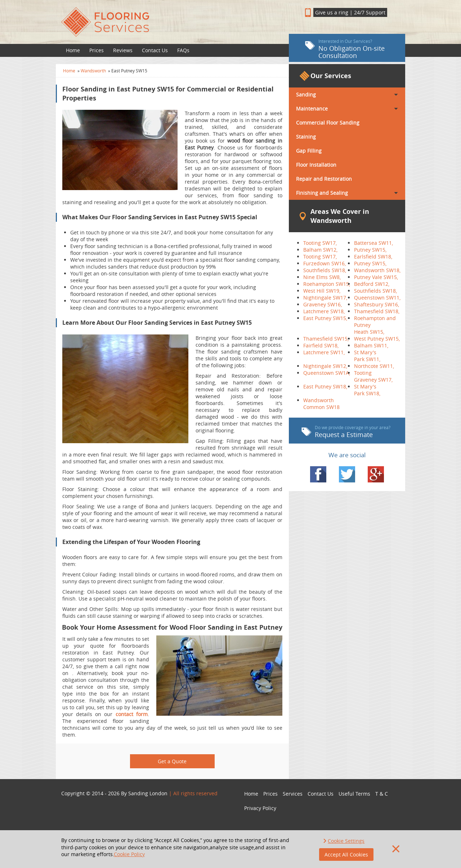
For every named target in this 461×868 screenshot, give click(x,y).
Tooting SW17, (320, 243)
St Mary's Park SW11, (367, 356)
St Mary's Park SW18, (367, 390)
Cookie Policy (129, 854)
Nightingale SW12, (325, 366)
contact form (132, 714)
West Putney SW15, (377, 339)
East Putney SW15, (325, 318)
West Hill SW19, (322, 291)
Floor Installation (316, 165)
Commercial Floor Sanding (328, 123)
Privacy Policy (260, 808)
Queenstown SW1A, (327, 373)
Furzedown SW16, (325, 263)
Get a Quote (172, 761)
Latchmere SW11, (324, 352)
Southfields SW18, (325, 270)
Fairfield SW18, (321, 345)
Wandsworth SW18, (377, 270)
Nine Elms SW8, (322, 277)
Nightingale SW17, (325, 298)
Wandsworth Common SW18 (321, 404)
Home (73, 50)
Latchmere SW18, (324, 311)
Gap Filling (309, 151)
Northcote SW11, (374, 366)
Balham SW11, (371, 345)
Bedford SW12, (372, 284)
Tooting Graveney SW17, (373, 376)
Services (293, 794)
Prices (97, 50)
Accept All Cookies (346, 854)
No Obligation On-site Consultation (345, 49)
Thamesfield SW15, (326, 339)
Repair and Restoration (324, 179)
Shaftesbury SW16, (377, 304)
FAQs (183, 50)
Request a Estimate (346, 432)
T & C (382, 794)
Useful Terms (354, 794)
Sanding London (148, 793)
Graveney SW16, (323, 304)
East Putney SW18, (325, 386)
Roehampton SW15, (327, 284)
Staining (306, 137)
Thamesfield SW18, (377, 311)
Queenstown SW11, (377, 298)
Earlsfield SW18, (373, 257)
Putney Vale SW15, (376, 277)
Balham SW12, (320, 250)
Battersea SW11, (373, 243)
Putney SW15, (370, 250)
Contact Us (155, 50)
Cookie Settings (346, 841)
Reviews (123, 50)
